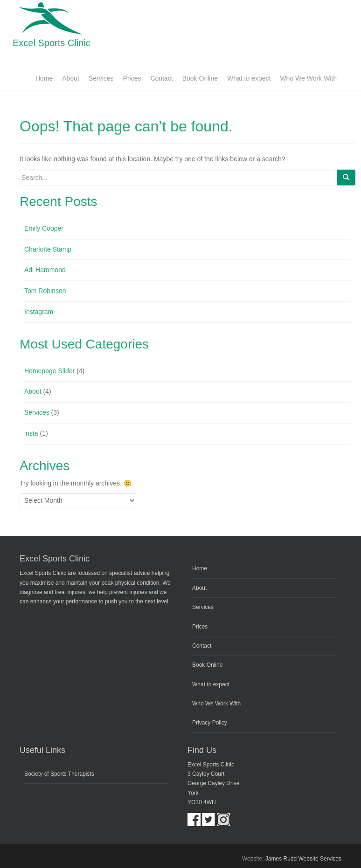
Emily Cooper (44, 228)
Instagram (39, 312)
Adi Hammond (45, 270)
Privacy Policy (210, 723)
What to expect (249, 78)
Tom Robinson (45, 291)
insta (31, 433)
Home (44, 78)
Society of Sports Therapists (59, 774)
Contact (161, 78)
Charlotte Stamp (48, 249)
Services (101, 78)
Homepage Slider (49, 371)
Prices (132, 78)
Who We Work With (308, 78)
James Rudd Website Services (303, 859)
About (71, 78)
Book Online (200, 78)
